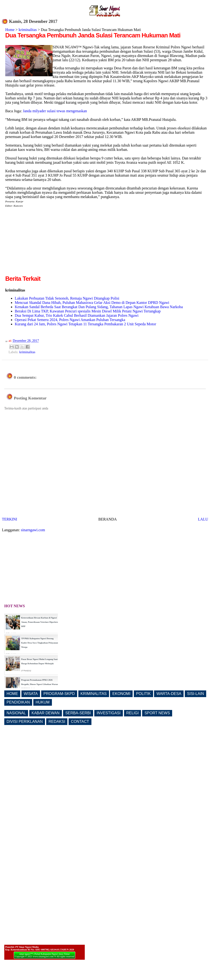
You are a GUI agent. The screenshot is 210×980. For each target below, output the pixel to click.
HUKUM (42, 702)
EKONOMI (121, 694)
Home (10, 30)
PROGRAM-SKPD (59, 694)
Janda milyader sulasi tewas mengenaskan (55, 111)
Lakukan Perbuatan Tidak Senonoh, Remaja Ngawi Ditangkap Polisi (67, 298)
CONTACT (80, 722)
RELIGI (132, 713)
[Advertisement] (45, 241)
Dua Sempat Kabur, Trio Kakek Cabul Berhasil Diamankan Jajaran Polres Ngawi (77, 315)
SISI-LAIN (196, 694)
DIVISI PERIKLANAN (25, 722)
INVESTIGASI (109, 713)
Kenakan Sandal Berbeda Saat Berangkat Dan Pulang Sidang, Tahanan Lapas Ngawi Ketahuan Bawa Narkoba (99, 307)
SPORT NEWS (157, 713)
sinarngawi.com (33, 530)
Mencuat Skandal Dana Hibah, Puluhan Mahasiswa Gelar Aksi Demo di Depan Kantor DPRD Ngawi (92, 303)
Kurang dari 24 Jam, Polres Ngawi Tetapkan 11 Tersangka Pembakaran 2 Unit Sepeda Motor (85, 324)
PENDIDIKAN (18, 702)
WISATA (31, 694)
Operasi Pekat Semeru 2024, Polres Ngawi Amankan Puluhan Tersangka (70, 320)
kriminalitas (28, 30)
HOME (12, 694)
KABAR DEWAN (46, 713)
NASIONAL (16, 713)
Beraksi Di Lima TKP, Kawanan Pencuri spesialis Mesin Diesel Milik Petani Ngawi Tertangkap (88, 311)
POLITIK (143, 694)
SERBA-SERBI (78, 713)
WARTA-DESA (169, 694)
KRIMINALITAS (94, 694)
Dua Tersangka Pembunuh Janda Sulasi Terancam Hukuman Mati (93, 35)
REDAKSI (57, 722)
